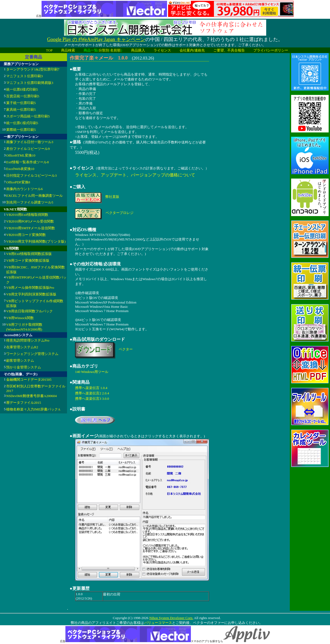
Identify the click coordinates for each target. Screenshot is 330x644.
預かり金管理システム (24, 367)
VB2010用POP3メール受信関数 (30, 221)
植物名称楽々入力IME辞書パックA (33, 409)
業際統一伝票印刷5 (21, 130)
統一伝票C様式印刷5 (22, 123)
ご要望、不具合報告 (229, 50)
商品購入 (138, 50)
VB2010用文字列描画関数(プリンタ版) (36, 241)
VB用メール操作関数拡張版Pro (30, 288)
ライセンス (162, 50)
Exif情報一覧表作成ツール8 (27, 162)
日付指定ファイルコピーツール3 (31, 175)
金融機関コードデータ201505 (29, 380)
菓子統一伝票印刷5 (21, 103)
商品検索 (68, 50)
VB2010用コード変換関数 (26, 235)
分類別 (104, 50)
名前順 (115, 50)
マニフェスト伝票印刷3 (25, 76)
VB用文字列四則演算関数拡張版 (31, 294)
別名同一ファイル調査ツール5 (30, 202)
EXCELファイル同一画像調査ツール (34, 196)
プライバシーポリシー (271, 50)
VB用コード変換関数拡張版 (28, 260)
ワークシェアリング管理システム (32, 354)
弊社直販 (112, 197)
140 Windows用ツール (92, 372)
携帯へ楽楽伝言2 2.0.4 (92, 393)
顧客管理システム (20, 360)
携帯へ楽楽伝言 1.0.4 (91, 388)
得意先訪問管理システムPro (28, 340)
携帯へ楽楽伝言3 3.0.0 (92, 399)
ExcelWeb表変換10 (20, 169)
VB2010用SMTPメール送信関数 (31, 228)
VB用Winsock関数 (20, 318)
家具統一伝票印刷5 (21, 110)
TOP (49, 50)
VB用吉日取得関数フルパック (29, 311)
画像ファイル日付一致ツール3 (30, 142)
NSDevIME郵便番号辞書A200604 (31, 396)
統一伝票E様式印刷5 (22, 89)
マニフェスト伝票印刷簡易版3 (30, 83)
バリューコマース (158, 623)
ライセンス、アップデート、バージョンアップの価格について (135, 175)
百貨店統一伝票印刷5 (23, 96)
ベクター (126, 349)
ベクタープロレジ (120, 213)
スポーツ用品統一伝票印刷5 (28, 116)
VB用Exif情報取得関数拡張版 (29, 254)
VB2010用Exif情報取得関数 (27, 215)
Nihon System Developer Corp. (171, 618)
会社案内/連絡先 (192, 50)
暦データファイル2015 (24, 403)
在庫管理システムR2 (22, 347)
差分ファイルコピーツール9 (28, 149)
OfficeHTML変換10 (21, 155)
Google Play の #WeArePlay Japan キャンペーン (96, 39)
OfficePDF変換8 (18, 182)
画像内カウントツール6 (25, 189)
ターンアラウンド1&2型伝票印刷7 (33, 69)
